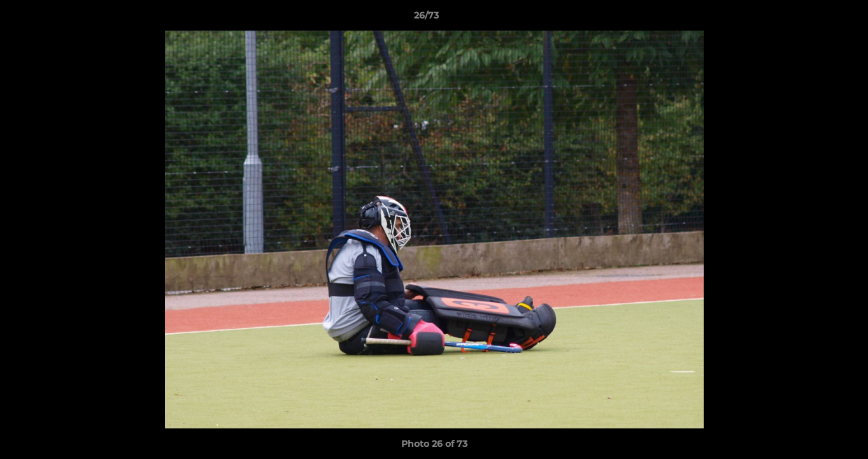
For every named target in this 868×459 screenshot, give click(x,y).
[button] (815, 18)
